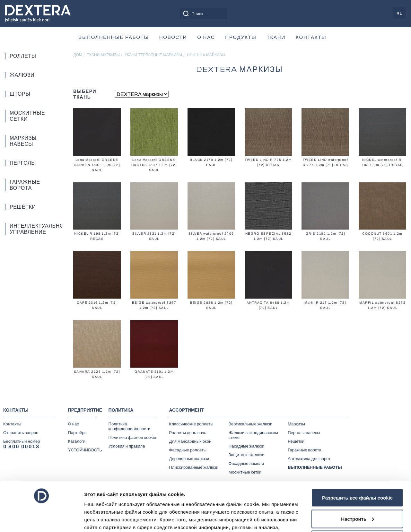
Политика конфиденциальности (130, 427)
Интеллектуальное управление (28, 229)
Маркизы (296, 424)
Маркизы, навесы (23, 141)
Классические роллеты (191, 424)
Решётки (23, 207)
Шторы (20, 94)
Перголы (23, 163)
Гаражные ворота (25, 185)
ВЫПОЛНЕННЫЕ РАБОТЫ (114, 37)
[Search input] (211, 13)
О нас (206, 37)
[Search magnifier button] (186, 13)
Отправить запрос (21, 433)
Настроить (358, 471)
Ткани (276, 37)
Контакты (311, 37)
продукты (241, 37)
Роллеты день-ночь (188, 433)
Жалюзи (22, 75)
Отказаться (357, 492)
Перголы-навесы (304, 433)
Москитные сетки (27, 116)
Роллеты (23, 56)
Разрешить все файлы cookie (357, 450)
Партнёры (78, 433)
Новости (173, 37)
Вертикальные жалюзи (250, 424)
